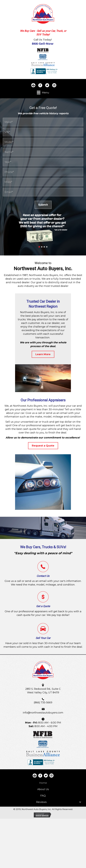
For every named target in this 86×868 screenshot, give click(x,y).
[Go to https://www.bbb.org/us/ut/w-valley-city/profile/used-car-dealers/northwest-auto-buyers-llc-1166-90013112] (33, 85)
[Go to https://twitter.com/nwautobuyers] (47, 85)
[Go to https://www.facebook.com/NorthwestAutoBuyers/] (40, 85)
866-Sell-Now (43, 44)
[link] (43, 783)
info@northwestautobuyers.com (43, 713)
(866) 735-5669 (43, 703)
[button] (39, 247)
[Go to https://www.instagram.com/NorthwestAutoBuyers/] (54, 85)
